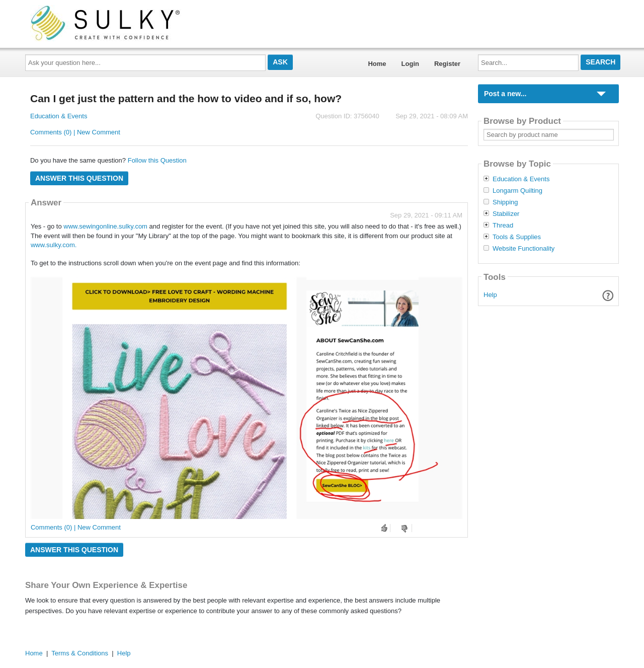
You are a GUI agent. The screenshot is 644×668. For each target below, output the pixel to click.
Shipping (505, 202)
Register (447, 64)
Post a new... (505, 94)
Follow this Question (157, 160)
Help (490, 295)
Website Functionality (524, 249)
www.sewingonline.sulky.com (105, 226)
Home (377, 64)
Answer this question (79, 178)
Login (410, 64)
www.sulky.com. (54, 245)
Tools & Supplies (517, 237)
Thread (503, 226)
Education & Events (59, 116)
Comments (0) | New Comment (75, 132)
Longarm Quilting (517, 191)
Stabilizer (506, 214)
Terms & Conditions (80, 653)
